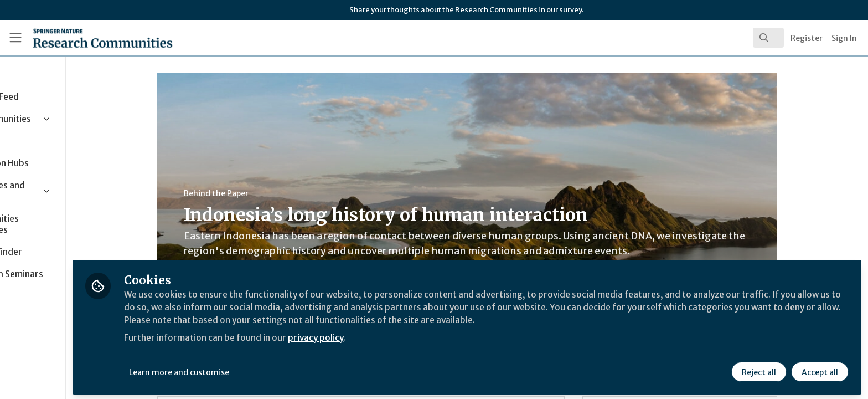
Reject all (758, 370)
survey (570, 10)
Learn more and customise (255, 370)
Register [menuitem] (807, 38)
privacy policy (394, 335)
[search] (768, 38)
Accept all (819, 370)
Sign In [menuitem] (844, 38)
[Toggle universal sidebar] (15, 38)
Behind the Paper (254, 193)
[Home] (89, 38)
